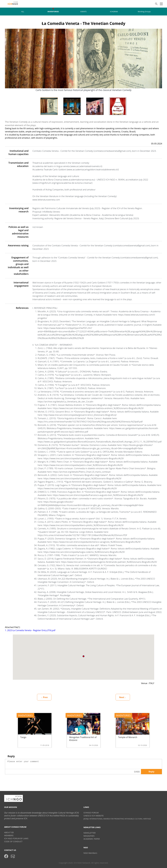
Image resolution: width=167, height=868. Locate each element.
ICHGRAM (114, 12)
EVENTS (83, 12)
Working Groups (144, 12)
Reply (151, 772)
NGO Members (90, 853)
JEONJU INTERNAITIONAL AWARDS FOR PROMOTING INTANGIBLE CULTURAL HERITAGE (117, 819)
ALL (23, 12)
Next (122, 697)
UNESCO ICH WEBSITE (94, 816)
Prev (44, 697)
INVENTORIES (53, 12)
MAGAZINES (89, 836)
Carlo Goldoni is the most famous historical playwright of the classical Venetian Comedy (83, 90)
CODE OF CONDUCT (13, 841)
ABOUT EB (9, 832)
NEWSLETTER (90, 833)
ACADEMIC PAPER (92, 839)
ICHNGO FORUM (91, 813)
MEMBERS (9, 835)
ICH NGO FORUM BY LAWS (16, 838)
